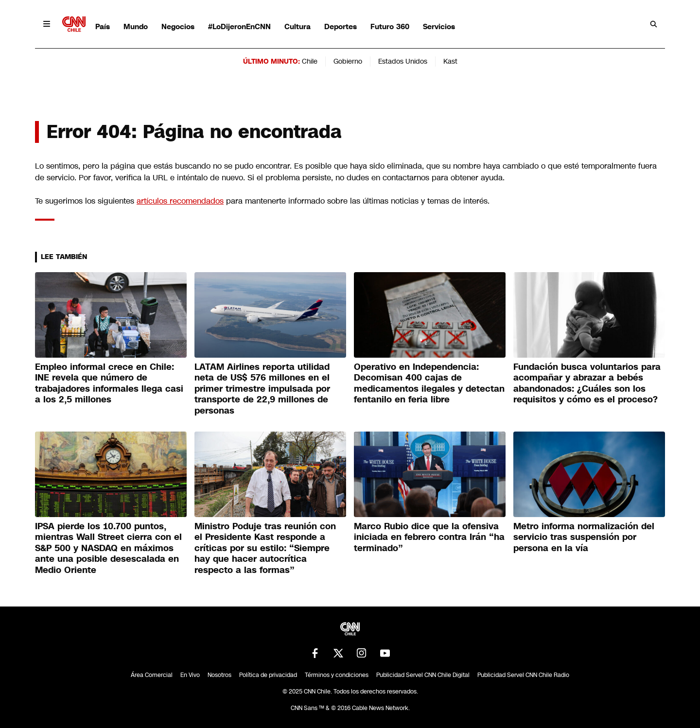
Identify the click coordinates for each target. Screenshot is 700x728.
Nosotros (219, 675)
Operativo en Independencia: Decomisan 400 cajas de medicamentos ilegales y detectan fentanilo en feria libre (429, 383)
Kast (450, 61)
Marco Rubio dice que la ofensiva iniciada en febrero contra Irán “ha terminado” (429, 537)
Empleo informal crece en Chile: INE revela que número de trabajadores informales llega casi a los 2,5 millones (109, 383)
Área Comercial (152, 675)
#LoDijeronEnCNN (239, 26)
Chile (310, 61)
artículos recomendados (180, 201)
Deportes (341, 26)
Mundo (136, 26)
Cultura (297, 26)
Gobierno (348, 61)
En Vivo (190, 675)
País (103, 26)
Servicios (439, 26)
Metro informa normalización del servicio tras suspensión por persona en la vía (584, 537)
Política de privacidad (268, 675)
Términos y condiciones (337, 675)
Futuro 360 (390, 26)
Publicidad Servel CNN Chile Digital (423, 675)
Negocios (178, 26)
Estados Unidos (403, 61)
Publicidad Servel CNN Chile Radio (523, 675)
